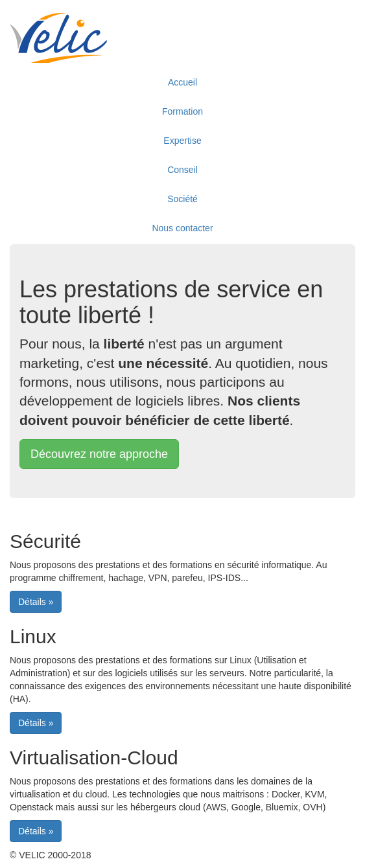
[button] (99, 454)
